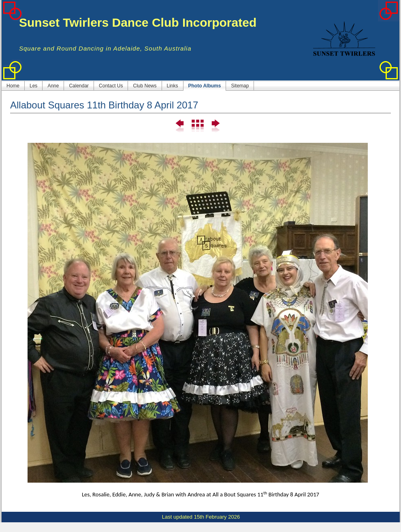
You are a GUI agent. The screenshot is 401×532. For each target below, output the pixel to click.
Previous (180, 126)
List (197, 126)
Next (215, 126)
